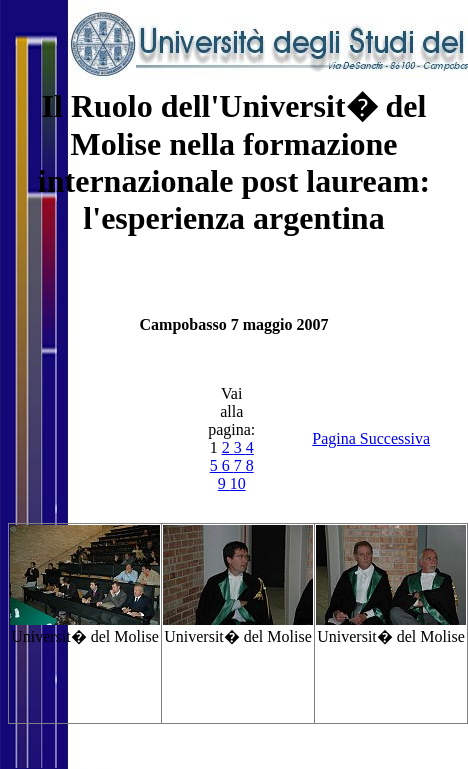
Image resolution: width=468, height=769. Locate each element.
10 (238, 483)
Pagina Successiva (371, 438)
